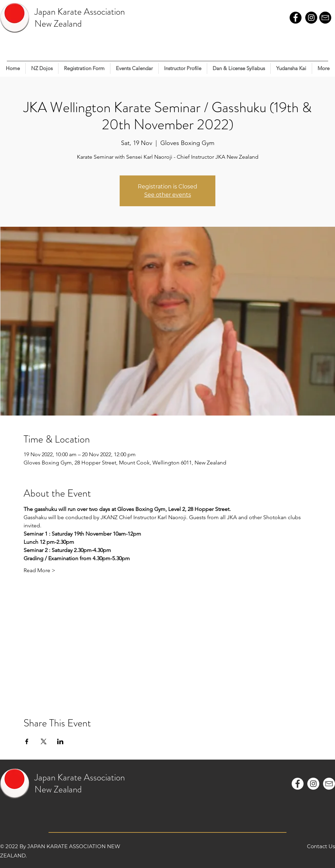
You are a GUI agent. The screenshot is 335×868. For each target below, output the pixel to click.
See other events (168, 195)
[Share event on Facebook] (27, 741)
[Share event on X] (44, 741)
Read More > (39, 570)
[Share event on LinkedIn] (60, 741)
